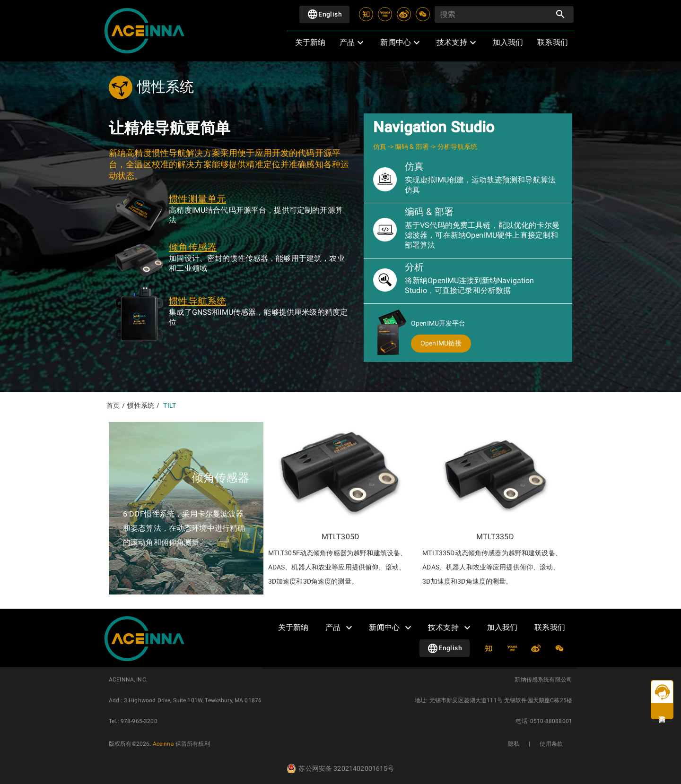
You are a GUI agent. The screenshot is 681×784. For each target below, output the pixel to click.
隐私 (514, 744)
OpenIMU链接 (441, 343)
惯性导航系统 (197, 301)
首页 (113, 405)
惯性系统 (141, 405)
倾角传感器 (193, 247)
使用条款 (551, 744)
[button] (350, 43)
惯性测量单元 (197, 199)
